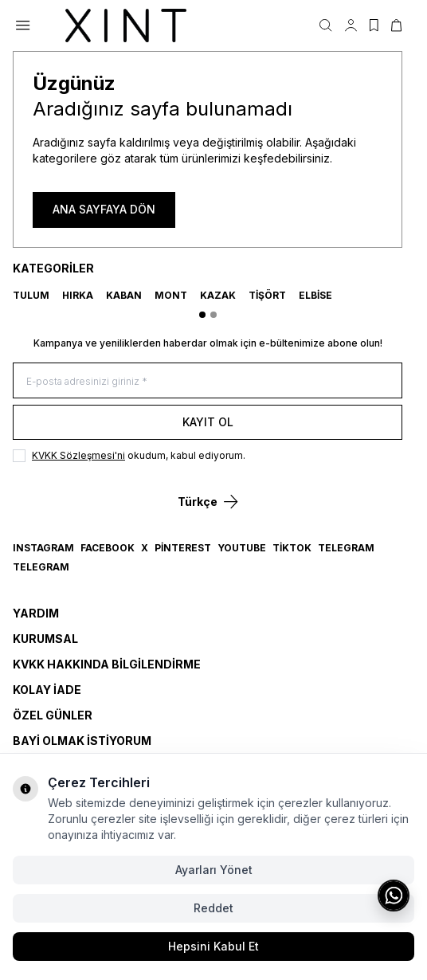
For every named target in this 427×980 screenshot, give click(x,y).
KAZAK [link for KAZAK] (218, 295)
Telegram (346, 548)
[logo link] (126, 25)
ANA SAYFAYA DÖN (104, 209)
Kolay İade (47, 690)
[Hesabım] (351, 25)
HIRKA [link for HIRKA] (78, 295)
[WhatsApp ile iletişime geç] (394, 896)
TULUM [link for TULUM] (31, 295)
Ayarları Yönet (214, 870)
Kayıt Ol (208, 422)
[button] (202, 315)
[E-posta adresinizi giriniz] (208, 380)
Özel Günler (53, 715)
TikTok (292, 548)
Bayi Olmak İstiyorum (82, 741)
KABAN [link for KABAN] (124, 295)
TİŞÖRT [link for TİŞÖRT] (267, 295)
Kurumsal (45, 639)
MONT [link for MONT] (171, 295)
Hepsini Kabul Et (213, 946)
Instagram (43, 548)
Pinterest (183, 548)
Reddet (213, 908)
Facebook (108, 548)
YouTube (242, 548)
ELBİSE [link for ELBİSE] (315, 295)
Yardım (36, 613)
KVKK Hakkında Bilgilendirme (107, 664)
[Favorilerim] (374, 25)
